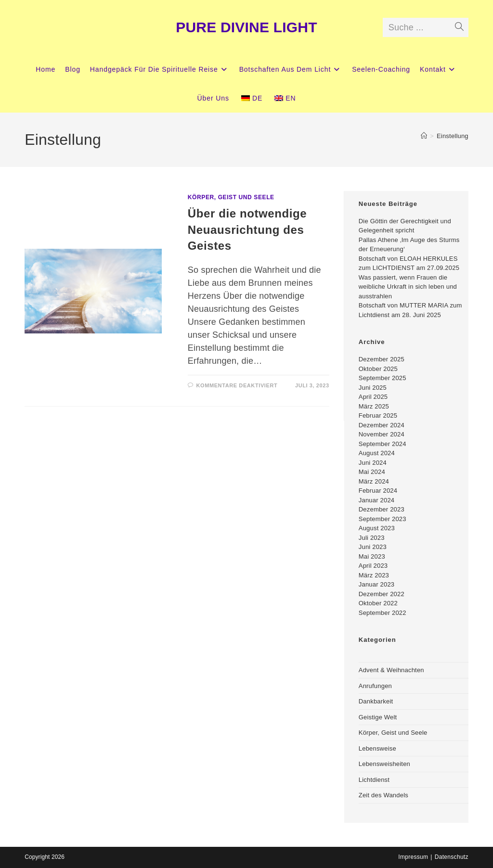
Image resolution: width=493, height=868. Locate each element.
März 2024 (374, 481)
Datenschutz (452, 857)
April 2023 (373, 566)
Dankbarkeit (376, 701)
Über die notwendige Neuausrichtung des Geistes (247, 230)
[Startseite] (424, 136)
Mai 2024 (372, 472)
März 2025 (374, 406)
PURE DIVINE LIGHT (246, 27)
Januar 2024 (376, 500)
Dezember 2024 (382, 425)
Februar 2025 (378, 415)
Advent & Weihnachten (391, 670)
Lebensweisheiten (384, 764)
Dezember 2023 (382, 509)
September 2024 (383, 444)
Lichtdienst (374, 780)
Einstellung (453, 136)
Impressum (413, 857)
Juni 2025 (373, 388)
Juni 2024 (373, 463)
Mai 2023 (372, 556)
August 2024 (377, 453)
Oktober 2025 (378, 369)
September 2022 (383, 613)
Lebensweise (377, 748)
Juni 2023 (373, 547)
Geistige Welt (378, 717)
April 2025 (373, 397)
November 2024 (382, 434)
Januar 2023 (376, 584)
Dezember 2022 (382, 594)
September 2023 (383, 519)
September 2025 (383, 378)
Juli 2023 (372, 538)
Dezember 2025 (382, 359)
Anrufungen (375, 686)
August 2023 (377, 528)
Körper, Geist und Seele (231, 197)
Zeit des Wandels (383, 795)
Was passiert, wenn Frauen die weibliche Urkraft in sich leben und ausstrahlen (408, 287)
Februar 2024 (378, 491)
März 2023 (374, 575)
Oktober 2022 (378, 603)
